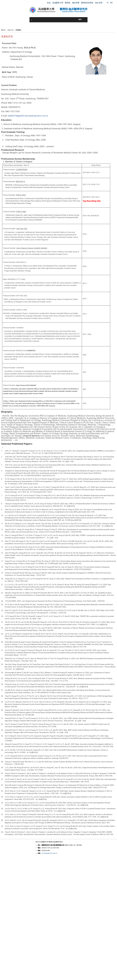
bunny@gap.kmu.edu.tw (50, 853)
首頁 (4, 30)
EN (111, 3)
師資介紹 (11, 30)
